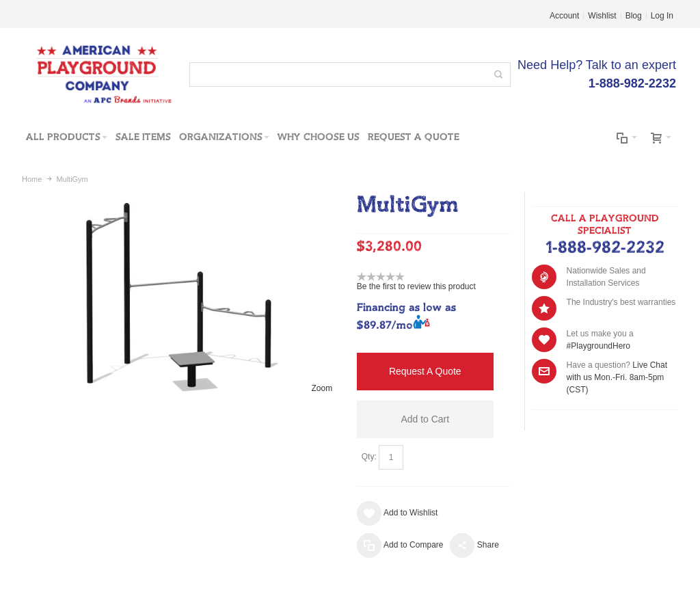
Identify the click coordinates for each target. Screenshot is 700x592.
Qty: (369, 457)
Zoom (322, 388)
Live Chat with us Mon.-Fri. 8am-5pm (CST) (617, 377)
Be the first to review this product (416, 286)
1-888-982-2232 (605, 248)
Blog (634, 16)
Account (564, 16)
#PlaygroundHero (598, 346)
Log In (662, 16)
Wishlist (602, 16)
